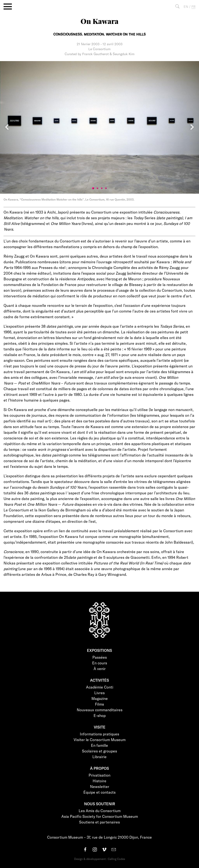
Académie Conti (100, 687)
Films (99, 704)
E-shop (100, 715)
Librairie (99, 757)
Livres (99, 693)
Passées (100, 657)
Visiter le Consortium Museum (100, 740)
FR (193, 7)
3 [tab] (102, 188)
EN (186, 7)
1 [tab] (93, 188)
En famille (99, 745)
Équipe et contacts (99, 792)
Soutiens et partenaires (99, 822)
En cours (100, 663)
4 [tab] (106, 188)
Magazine (100, 698)
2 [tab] (97, 188)
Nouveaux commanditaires (100, 710)
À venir (100, 669)
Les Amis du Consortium (100, 811)
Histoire (99, 781)
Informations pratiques (99, 734)
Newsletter (100, 786)
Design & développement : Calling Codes (100, 859)
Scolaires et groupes (99, 751)
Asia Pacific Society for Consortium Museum (100, 816)
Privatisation (99, 775)
